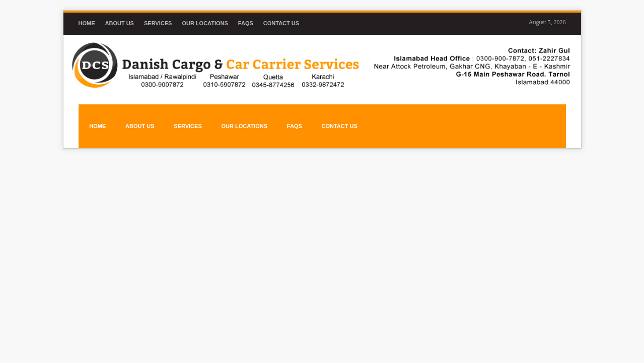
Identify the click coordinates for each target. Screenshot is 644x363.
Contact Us (281, 23)
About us (120, 23)
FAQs (246, 23)
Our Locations (205, 23)
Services (158, 23)
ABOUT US (136, 117)
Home (87, 23)
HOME (96, 117)
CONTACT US (328, 117)
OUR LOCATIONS (236, 117)
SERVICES (182, 117)
